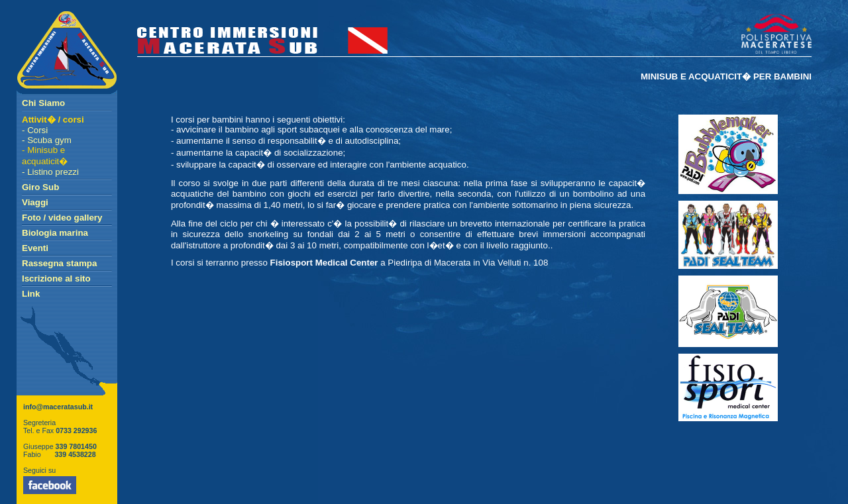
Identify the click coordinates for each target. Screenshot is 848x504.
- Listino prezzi (50, 172)
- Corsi (35, 130)
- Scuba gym (47, 140)
